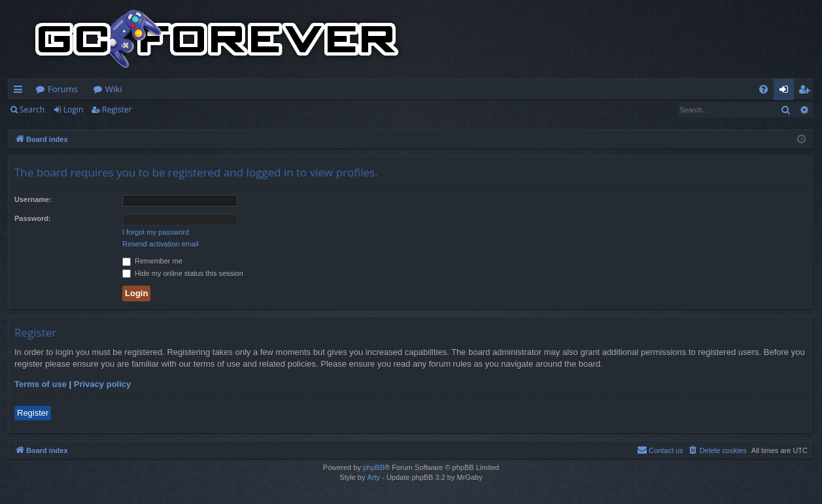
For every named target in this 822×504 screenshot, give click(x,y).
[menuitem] (763, 89)
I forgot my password (156, 232)
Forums (63, 89)
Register (117, 109)
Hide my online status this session (183, 273)
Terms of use (41, 384)
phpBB (374, 467)
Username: (33, 199)
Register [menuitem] (807, 92)
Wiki (113, 89)
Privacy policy (102, 384)
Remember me (152, 261)
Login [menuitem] (786, 92)
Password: (33, 218)
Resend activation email (161, 244)
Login (73, 109)
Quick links (21, 92)
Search (32, 109)
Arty (374, 477)
